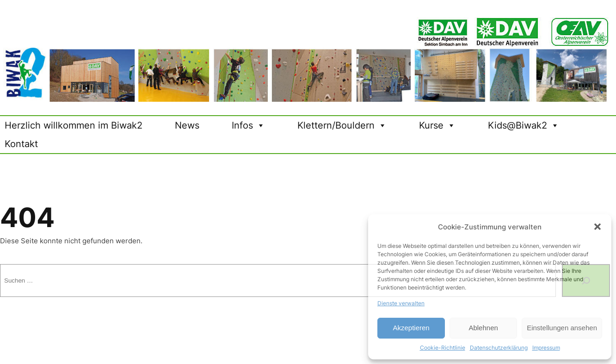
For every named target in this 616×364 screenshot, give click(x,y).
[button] (598, 227)
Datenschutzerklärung (499, 348)
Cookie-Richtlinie (443, 348)
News (187, 125)
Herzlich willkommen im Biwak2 (74, 125)
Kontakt (21, 144)
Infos (248, 125)
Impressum (546, 348)
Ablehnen (483, 328)
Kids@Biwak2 (524, 125)
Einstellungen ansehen (562, 328)
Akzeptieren (411, 328)
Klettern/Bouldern (342, 125)
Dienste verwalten (401, 303)
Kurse (437, 125)
